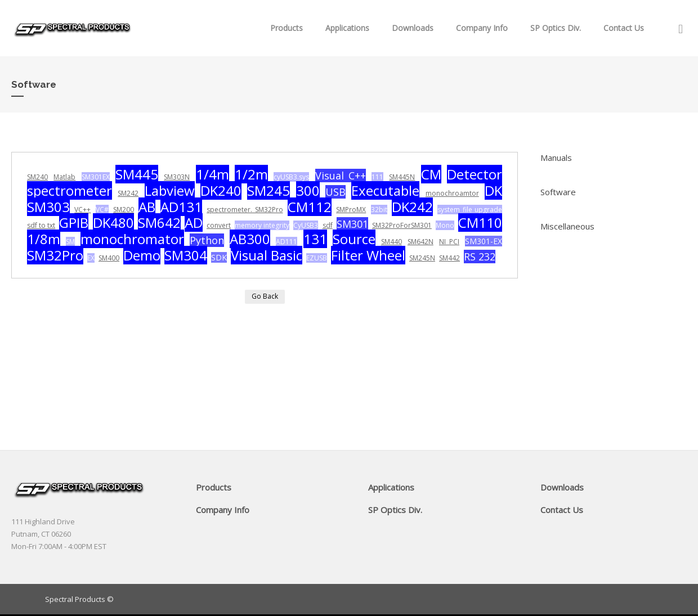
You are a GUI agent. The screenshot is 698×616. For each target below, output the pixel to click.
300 (308, 190)
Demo (142, 255)
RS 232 (480, 257)
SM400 (109, 258)
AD (194, 222)
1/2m (251, 174)
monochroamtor (452, 193)
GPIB (74, 222)
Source (354, 239)
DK (493, 190)
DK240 (221, 190)
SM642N (420, 242)
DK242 (412, 207)
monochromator (132, 239)
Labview (170, 190)
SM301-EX (484, 241)
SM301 (352, 224)
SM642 (159, 222)
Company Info (482, 28)
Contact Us (624, 28)
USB (335, 192)
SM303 (48, 207)
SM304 (186, 255)
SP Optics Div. (556, 28)
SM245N (422, 258)
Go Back (265, 296)
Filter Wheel (368, 255)
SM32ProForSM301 (402, 225)
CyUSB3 (306, 225)
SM (70, 242)
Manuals (556, 158)
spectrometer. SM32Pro (245, 210)
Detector (475, 174)
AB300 (250, 239)
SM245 (269, 190)
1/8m (44, 239)
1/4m (212, 174)
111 (377, 177)
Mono (445, 225)
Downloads (413, 28)
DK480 (113, 222)
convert (219, 225)
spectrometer (70, 190)
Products (287, 28)
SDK (219, 257)
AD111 (287, 242)
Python (207, 240)
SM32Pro (55, 255)
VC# (102, 210)
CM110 (480, 222)
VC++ (82, 210)
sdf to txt (41, 225)
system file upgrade (470, 210)
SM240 (37, 177)
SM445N (402, 177)
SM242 (128, 193)
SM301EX (96, 177)
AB (147, 207)
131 (315, 239)
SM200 (124, 210)
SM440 (391, 242)
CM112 (310, 207)
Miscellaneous (567, 226)
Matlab (64, 177)
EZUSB (317, 258)
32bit (379, 210)
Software (558, 192)
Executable (385, 190)
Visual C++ (341, 176)
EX (91, 258)
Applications (347, 28)
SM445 (137, 174)
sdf (328, 225)
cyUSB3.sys (291, 177)
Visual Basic (267, 255)
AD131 (181, 207)
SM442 (449, 258)
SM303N (177, 177)
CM (431, 174)
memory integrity (262, 225)
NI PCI (449, 242)
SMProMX (351, 210)
